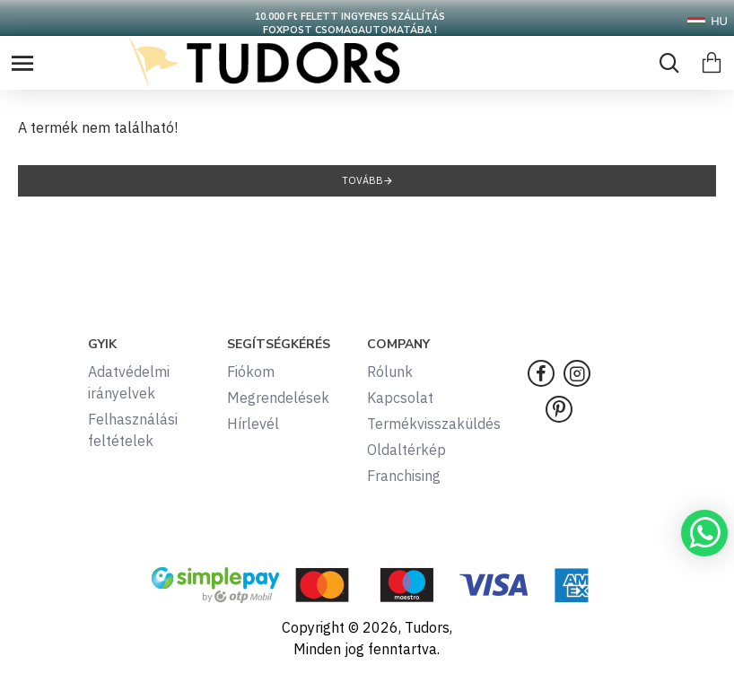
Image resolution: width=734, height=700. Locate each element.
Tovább (363, 180)
